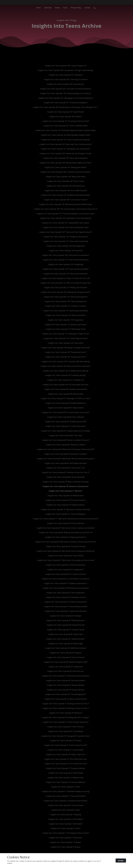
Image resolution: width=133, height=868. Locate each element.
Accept (121, 861)
